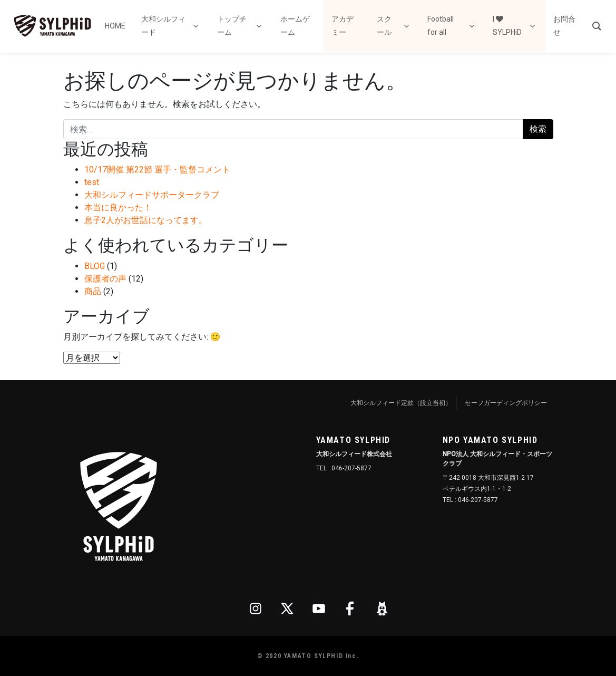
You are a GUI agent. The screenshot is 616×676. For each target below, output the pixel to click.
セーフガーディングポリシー (506, 403)
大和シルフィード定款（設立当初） (401, 403)
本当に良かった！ (118, 207)
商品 (93, 291)
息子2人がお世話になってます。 (146, 220)
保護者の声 (105, 279)
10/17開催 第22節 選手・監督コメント (157, 170)
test (92, 182)
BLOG (95, 266)
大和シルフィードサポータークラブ (152, 195)
